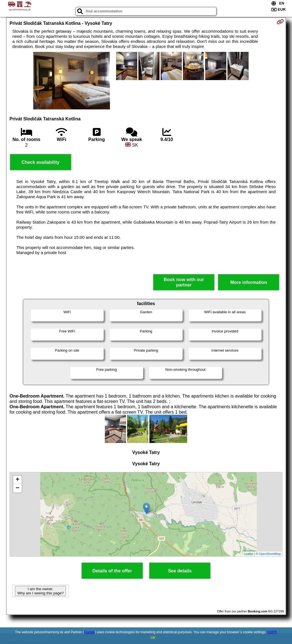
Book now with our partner (184, 282)
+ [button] (18, 480)
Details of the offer (112, 571)
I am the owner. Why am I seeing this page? (40, 591)
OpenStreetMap (270, 554)
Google (89, 632)
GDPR (272, 632)
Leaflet (248, 554)
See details (180, 571)
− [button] (18, 488)
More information (249, 282)
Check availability (41, 162)
